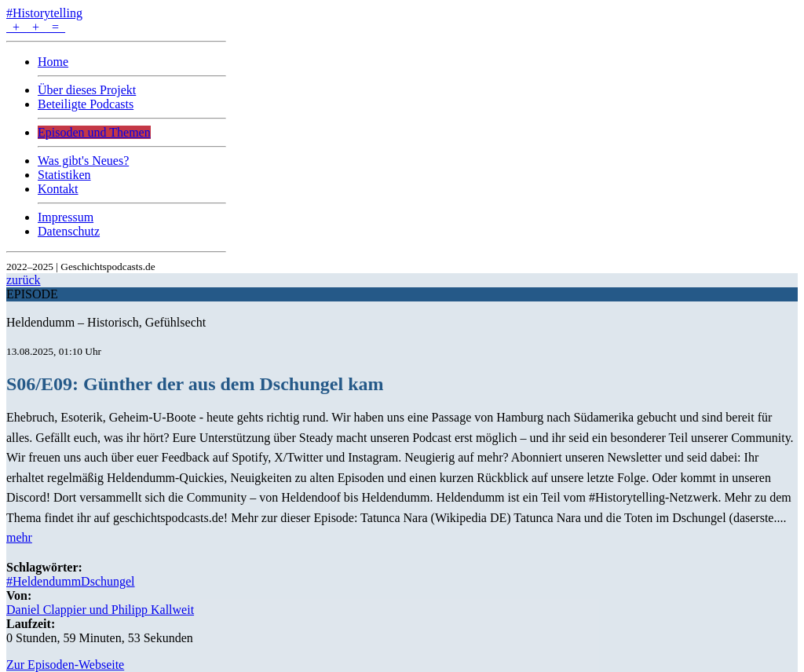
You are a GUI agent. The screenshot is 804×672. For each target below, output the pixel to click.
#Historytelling (44, 13)
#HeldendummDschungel (71, 581)
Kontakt (58, 189)
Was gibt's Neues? (83, 161)
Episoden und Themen (94, 132)
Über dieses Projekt (87, 90)
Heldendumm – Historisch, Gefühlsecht (106, 322)
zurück (24, 280)
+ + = (36, 27)
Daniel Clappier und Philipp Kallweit (100, 610)
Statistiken (64, 175)
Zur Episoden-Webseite (65, 665)
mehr (19, 537)
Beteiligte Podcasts (86, 104)
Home (53, 62)
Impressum (66, 217)
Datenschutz (69, 231)
